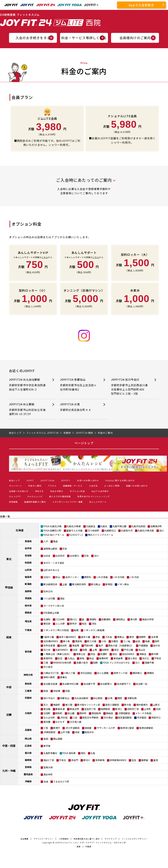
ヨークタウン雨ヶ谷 (54, 606)
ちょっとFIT (15, 496)
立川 (137, 663)
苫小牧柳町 (94, 530)
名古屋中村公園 (70, 684)
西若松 (88, 577)
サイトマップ (111, 839)
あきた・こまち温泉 (54, 563)
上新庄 (156, 705)
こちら (45, 257)
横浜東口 (137, 673)
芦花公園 (128, 650)
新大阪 (128, 705)
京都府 (28, 698)
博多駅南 (100, 760)
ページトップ (84, 443)
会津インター (72, 577)
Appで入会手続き (141, 5)
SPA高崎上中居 (51, 613)
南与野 (134, 619)
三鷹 (46, 663)
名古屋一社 (142, 684)
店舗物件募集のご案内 (35, 502)
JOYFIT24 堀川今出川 (130, 387)
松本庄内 (48, 591)
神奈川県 (28, 675)
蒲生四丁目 (90, 709)
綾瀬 (138, 641)
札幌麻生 (91, 526)
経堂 (116, 650)
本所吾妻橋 (49, 645)
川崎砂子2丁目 (51, 673)
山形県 (28, 570)
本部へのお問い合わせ (88, 480)
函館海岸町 (156, 526)
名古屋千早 (89, 684)
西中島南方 (142, 705)
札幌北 (104, 526)
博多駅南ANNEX (118, 760)
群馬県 (28, 613)
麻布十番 (86, 637)
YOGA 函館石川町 (52, 530)
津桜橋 (57, 691)
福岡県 (28, 760)
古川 (96, 556)
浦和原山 (120, 619)
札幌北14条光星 (146, 530)
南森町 (57, 705)
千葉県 (28, 630)
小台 (104, 641)
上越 (65, 584)
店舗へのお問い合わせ (137, 486)
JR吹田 (64, 717)
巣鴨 (82, 658)
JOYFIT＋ (66, 480)
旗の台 (157, 645)
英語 (79, 846)
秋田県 (28, 563)
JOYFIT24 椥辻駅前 (28, 409)
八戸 (46, 541)
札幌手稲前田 (138, 526)
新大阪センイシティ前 (89, 705)
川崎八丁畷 (69, 673)
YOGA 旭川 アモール (54, 535)
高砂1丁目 (49, 760)
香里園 (47, 722)
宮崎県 (28, 767)
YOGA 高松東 (69, 753)
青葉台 (63, 677)
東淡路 (47, 709)
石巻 (86, 556)
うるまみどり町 (61, 781)
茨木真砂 (108, 717)
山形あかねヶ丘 (52, 570)
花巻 (65, 549)
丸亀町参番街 (50, 753)
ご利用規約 (64, 839)
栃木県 (28, 605)
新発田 (109, 584)
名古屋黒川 (106, 684)
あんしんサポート (98, 502)
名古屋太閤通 (50, 684)
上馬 (95, 650)
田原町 (142, 637)
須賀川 (47, 577)
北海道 (20, 530)
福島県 (28, 577)
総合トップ (14, 480)
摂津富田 (142, 717)
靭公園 (71, 713)
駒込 (92, 658)
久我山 (71, 658)
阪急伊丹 (89, 732)
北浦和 (47, 619)
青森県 (28, 541)
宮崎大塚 (48, 767)
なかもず (60, 722)
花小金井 (48, 667)
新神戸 (57, 728)
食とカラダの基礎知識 (60, 496)
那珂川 (87, 760)
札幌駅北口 (110, 530)
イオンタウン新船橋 (94, 630)
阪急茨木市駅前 (90, 717)
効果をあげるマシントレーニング (94, 496)
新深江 (119, 709)
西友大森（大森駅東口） (121, 645)
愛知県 (28, 684)
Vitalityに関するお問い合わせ (120, 480)
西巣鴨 (79, 641)
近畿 (9, 715)
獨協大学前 (148, 619)
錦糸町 (63, 645)
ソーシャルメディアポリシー (135, 839)
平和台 (158, 658)
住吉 (134, 760)
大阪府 (28, 713)
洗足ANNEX (62, 650)
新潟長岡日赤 (50, 584)
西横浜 (150, 673)
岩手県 (28, 548)
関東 (9, 637)
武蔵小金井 (82, 663)
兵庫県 (28, 730)
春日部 (47, 624)
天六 (46, 705)
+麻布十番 (49, 637)
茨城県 (28, 598)
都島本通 (60, 709)
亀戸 (101, 645)
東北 (9, 559)
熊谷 (84, 624)
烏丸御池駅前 (81, 698)
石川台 (47, 650)
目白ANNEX (128, 654)
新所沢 (73, 624)
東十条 (66, 641)
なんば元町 (49, 717)
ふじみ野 (60, 624)
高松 (83, 753)
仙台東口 (74, 556)
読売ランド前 (121, 673)
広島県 (28, 746)
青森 (55, 541)
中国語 (88, 846)
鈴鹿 (46, 691)
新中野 (155, 654)
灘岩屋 (88, 728)
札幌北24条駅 (74, 526)
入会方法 (93, 486)
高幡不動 (149, 663)
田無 (95, 663)
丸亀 (93, 753)
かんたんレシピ (35, 496)
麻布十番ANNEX (67, 637)
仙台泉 (47, 556)
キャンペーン (15, 486)
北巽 (158, 709)
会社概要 (25, 839)
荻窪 (60, 658)
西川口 (73, 619)
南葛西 (76, 645)
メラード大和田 (143, 713)
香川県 (28, 753)
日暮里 (115, 641)
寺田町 (47, 713)
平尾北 (63, 760)
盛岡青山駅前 (50, 549)
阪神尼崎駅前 (146, 728)
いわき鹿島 (102, 577)
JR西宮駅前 (49, 732)
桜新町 (105, 650)
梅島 (147, 641)
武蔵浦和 (106, 619)
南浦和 (93, 619)
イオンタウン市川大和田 (56, 630)
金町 (157, 641)
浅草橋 (155, 637)
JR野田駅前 (124, 713)
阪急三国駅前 (112, 705)
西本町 (83, 713)
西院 (120, 698)
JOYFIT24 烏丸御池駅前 (28, 384)
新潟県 (28, 584)
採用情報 (13, 502)
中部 (9, 687)
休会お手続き (57, 491)
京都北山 (65, 698)
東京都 (28, 652)
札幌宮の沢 (127, 530)
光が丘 (146, 658)
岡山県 (28, 739)
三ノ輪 (127, 641)
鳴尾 (77, 732)
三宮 (46, 728)
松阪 (68, 691)
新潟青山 (96, 584)
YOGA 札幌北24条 (53, 526)
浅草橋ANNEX (51, 641)
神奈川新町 (49, 677)
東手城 (47, 746)
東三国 (69, 705)
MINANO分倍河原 (62, 663)
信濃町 (104, 654)
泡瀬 (46, 781)
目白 (115, 654)
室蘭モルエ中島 (74, 530)
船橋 (76, 630)
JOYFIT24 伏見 (79, 407)
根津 (132, 637)
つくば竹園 (49, 598)
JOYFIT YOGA (47, 480)
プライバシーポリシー (43, 839)
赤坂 (98, 637)
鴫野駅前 (105, 709)
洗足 (75, 650)
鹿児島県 (28, 774)
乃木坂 (109, 637)
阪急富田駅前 (125, 717)
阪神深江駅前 (127, 728)
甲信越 (9, 587)
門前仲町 (89, 645)
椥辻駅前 (98, 698)
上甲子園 (65, 732)
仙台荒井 (60, 556)
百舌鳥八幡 (76, 722)
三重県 (28, 691)
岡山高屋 (58, 739)
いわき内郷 (119, 577)
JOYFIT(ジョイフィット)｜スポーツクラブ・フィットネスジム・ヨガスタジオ (90, 843)
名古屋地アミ (124, 684)
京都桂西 (132, 698)
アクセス (52, 486)
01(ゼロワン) (76, 535)
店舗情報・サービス (73, 486)
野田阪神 (96, 713)
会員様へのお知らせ (19, 491)
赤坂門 (75, 760)
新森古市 (74, 709)
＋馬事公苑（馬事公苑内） (57, 654)
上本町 (147, 709)
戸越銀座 (143, 645)
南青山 (121, 637)
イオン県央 (123, 584)
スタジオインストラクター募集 (68, 502)
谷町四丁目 (133, 709)
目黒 (85, 650)
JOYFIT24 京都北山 (79, 384)
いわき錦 (134, 577)
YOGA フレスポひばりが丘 (116, 663)
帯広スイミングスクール (101, 535)
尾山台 (142, 650)
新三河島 (92, 641)
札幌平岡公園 (119, 526)
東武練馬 (118, 658)
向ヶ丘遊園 (103, 673)
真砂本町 (48, 774)
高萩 (62, 598)
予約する (39, 491)
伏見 (110, 698)
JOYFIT (30, 480)
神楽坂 (143, 654)
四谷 (93, 654)
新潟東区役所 (79, 584)
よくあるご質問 (112, 486)
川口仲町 (60, 619)
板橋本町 (104, 658)
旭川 (162, 530)
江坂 (75, 717)
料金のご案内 (35, 486)
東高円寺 (48, 658)
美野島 (145, 760)
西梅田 (109, 713)
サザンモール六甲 (106, 728)
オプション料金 (77, 491)
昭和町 (59, 713)
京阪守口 (156, 717)
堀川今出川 (49, 698)
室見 (156, 760)
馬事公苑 (81, 654)
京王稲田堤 (86, 673)
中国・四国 (9, 746)
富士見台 (132, 658)
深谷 (94, 624)
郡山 (58, 577)
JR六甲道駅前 (72, 728)
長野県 (28, 591)
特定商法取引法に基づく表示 (87, 839)
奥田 (46, 739)
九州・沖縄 (9, 771)
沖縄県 (28, 781)
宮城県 (28, 555)
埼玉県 (28, 621)
